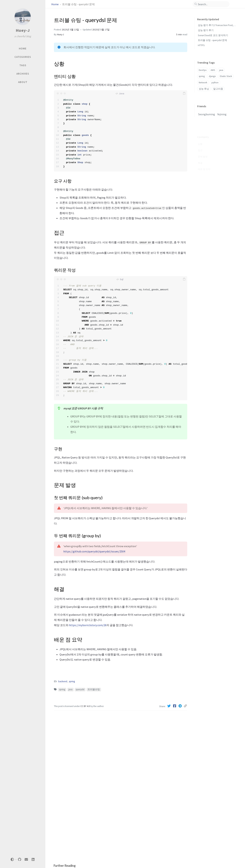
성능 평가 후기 (206, 30)
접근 (200, 145)
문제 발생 (203, 152)
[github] (20, 860)
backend (63, 681)
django (212, 76)
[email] (26, 860)
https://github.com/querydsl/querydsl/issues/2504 (94, 551)
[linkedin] (33, 860)
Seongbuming (207, 114)
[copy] (184, 93)
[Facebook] (175, 706)
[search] (212, 4)
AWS (213, 70)
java (70, 689)
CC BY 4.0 (85, 706)
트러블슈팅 (94, 689)
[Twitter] (169, 706)
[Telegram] (180, 706)
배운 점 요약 (204, 164)
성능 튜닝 (204, 89)
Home (55, 4)
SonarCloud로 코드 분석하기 (213, 35)
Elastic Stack (226, 76)
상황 (200, 139)
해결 (200, 158)
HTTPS (201, 45)
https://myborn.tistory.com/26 (88, 625)
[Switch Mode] (12, 859)
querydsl (80, 689)
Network (203, 83)
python (215, 83)
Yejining (222, 114)
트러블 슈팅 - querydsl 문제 (212, 40)
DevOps (203, 70)
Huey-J (23, 30)
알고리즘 (218, 89)
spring (72, 681)
